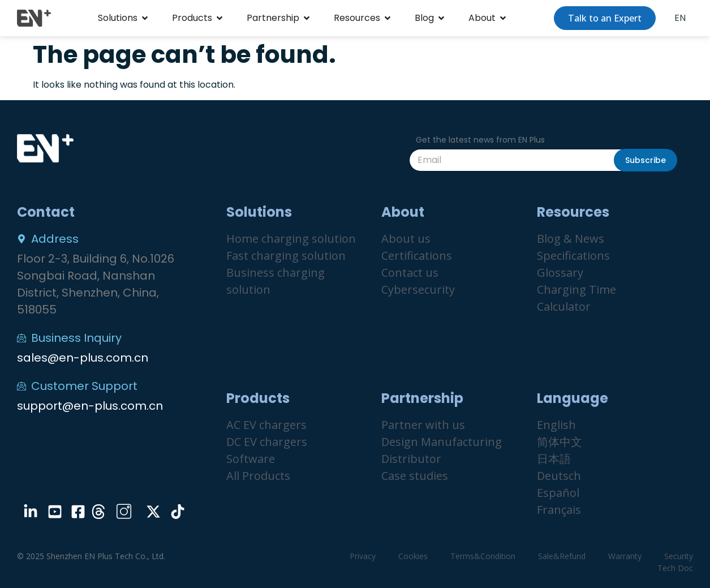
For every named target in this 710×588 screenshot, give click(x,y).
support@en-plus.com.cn (90, 406)
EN (680, 18)
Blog (424, 18)
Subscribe (646, 160)
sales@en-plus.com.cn (83, 358)
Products (192, 18)
